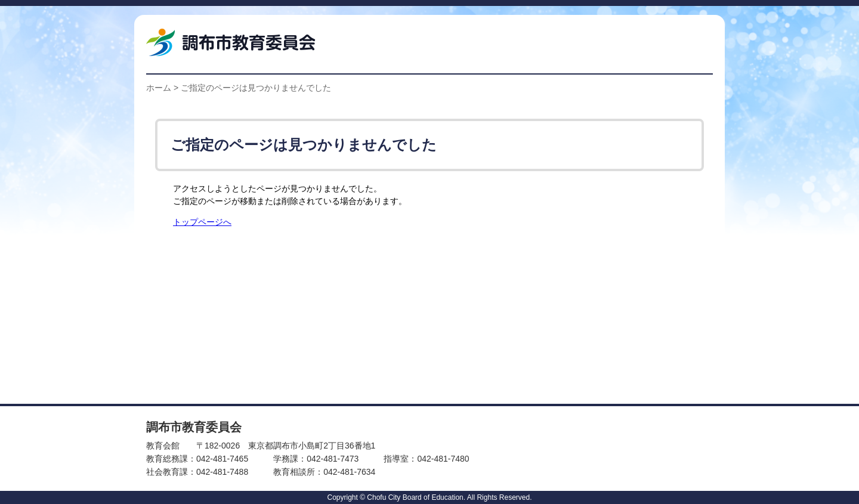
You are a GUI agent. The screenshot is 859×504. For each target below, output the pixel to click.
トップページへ (202, 222)
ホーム (159, 88)
